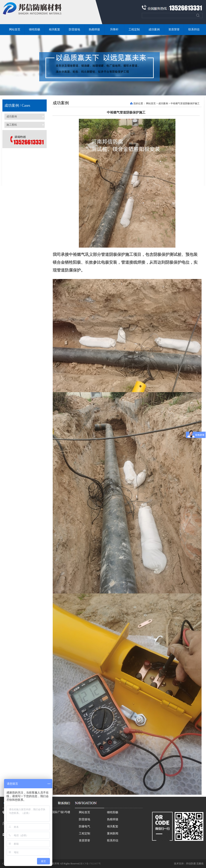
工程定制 (134, 29)
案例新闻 (113, 833)
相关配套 (55, 29)
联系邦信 (194, 29)
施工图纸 (12, 125)
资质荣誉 (174, 29)
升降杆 (114, 29)
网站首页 (15, 29)
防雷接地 (74, 29)
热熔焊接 (94, 29)
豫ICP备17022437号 (90, 864)
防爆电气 (84, 826)
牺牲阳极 (35, 29)
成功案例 (154, 29)
